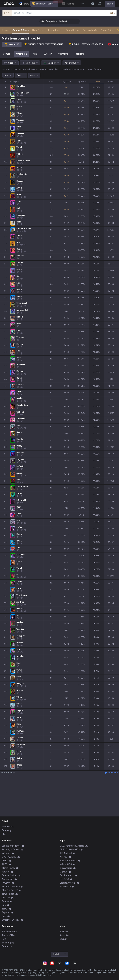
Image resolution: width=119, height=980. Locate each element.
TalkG (5, 909)
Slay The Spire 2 (10, 890)
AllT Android (66, 853)
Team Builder (73, 30)
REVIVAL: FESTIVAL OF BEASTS (86, 44)
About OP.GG (8, 827)
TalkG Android (66, 875)
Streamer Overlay (11, 920)
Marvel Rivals (8, 868)
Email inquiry (8, 943)
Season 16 (12, 44)
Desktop (6, 898)
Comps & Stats (21, 30)
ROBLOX (6, 883)
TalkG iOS (64, 879)
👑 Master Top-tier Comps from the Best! (65, 21)
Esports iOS (65, 887)
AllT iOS (63, 857)
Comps (7, 54)
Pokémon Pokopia (11, 887)
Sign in (110, 4)
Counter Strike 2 (10, 875)
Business (64, 932)
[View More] (83, 4)
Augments (63, 54)
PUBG (5, 861)
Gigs (4, 916)
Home (6, 30)
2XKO (5, 864)
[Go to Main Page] (9, 4)
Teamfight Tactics (44, 4)
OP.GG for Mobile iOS (70, 849)
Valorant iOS (66, 864)
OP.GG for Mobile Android (72, 846)
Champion (22, 54)
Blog (4, 834)
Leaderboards (55, 30)
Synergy (48, 54)
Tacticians (79, 54)
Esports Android (67, 883)
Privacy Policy (9, 932)
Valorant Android (68, 861)
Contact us (7, 946)
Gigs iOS (64, 872)
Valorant (6, 853)
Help (4, 939)
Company (7, 830)
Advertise (64, 935)
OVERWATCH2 (9, 857)
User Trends (38, 30)
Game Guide (107, 30)
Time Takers (8, 894)
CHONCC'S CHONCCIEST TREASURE (44, 44)
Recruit (63, 939)
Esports (6, 912)
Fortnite (6, 872)
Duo (4, 905)
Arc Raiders (8, 879)
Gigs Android (66, 868)
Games (5, 901)
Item (35, 54)
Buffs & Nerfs (90, 30)
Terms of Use (8, 935)
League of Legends (11, 846)
